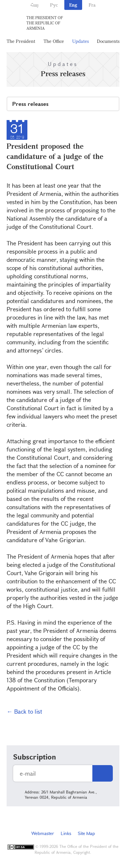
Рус (54, 5)
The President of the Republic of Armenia (45, 23)
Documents (108, 41)
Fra (92, 5)
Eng (73, 5)
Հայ (34, 5)
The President (21, 41)
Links (66, 833)
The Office (54, 41)
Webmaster (43, 833)
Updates (80, 41)
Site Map (86, 833)
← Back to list (24, 711)
